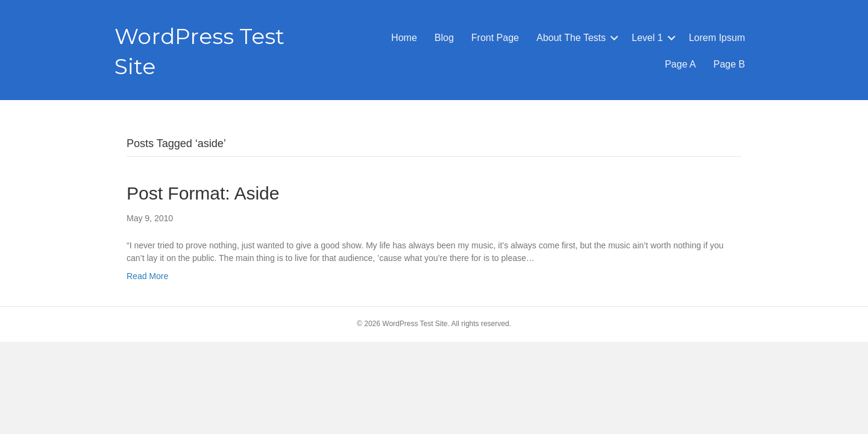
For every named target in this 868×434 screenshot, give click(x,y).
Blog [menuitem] (444, 38)
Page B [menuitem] (729, 64)
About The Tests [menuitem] (571, 38)
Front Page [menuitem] (495, 38)
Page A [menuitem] (681, 64)
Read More (147, 276)
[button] (614, 38)
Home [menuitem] (404, 38)
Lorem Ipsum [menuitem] (717, 38)
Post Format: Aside (203, 193)
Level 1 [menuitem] (647, 38)
